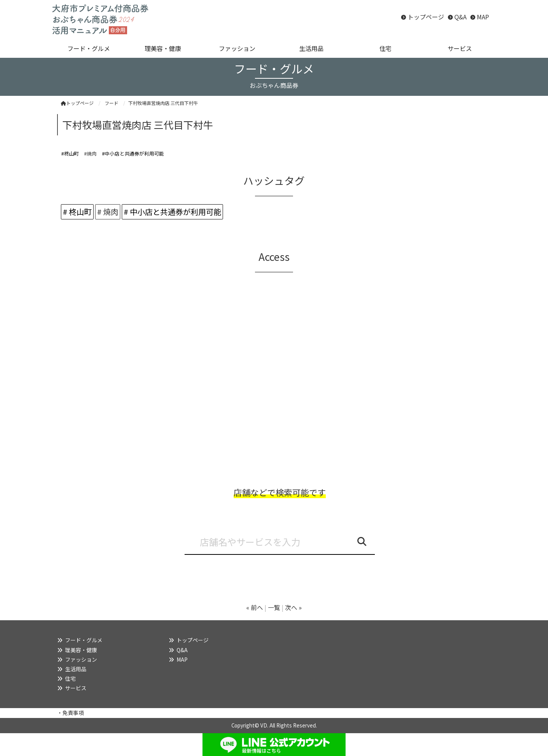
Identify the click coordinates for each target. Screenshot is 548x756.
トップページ (426, 17)
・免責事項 (70, 713)
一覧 (274, 607)
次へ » (293, 607)
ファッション (81, 659)
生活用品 (76, 669)
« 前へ (255, 607)
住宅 (70, 678)
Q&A (460, 17)
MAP (483, 17)
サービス (76, 688)
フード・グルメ (84, 640)
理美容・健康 (81, 650)
